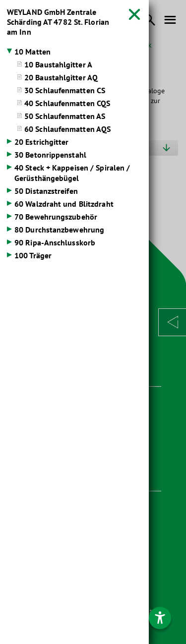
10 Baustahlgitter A (58, 64)
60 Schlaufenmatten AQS (67, 129)
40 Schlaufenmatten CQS (67, 103)
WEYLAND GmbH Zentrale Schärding (58, 22)
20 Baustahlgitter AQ (61, 77)
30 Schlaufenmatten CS (65, 90)
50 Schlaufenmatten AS (65, 116)
